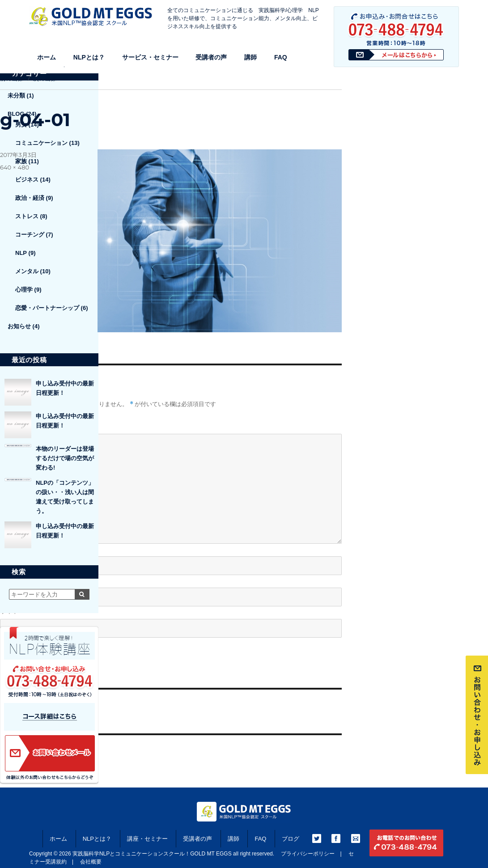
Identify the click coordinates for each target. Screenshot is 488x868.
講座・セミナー (147, 839)
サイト (9, 611)
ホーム (47, 57)
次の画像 (45, 78)
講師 (250, 57)
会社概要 (91, 862)
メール (12, 580)
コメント (13, 426)
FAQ (281, 57)
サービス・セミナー (150, 57)
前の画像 (12, 78)
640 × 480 (15, 167)
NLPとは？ (89, 57)
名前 (9, 548)
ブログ (291, 839)
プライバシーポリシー (308, 854)
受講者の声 (211, 57)
